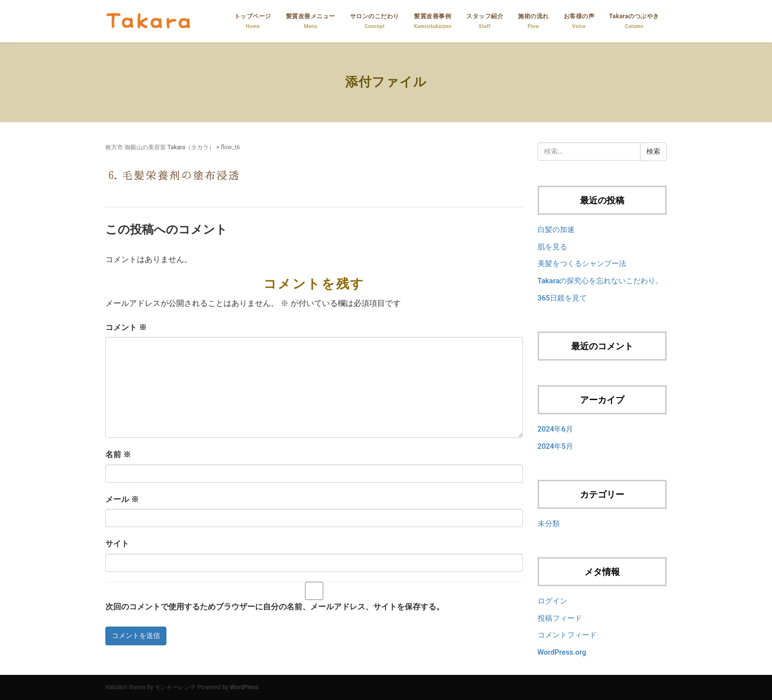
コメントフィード (567, 635)
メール (122, 499)
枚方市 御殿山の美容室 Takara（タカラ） (160, 147)
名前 (118, 454)
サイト (117, 544)
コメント (126, 327)
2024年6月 (555, 429)
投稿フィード (560, 618)
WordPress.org (562, 652)
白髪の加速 (556, 230)
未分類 (549, 524)
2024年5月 (555, 446)
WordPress (244, 687)
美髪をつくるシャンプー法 (582, 264)
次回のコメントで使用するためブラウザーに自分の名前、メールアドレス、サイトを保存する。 (275, 607)
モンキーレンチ (175, 687)
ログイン (552, 601)
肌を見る (552, 247)
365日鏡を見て (562, 298)
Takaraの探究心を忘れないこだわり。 (600, 281)
